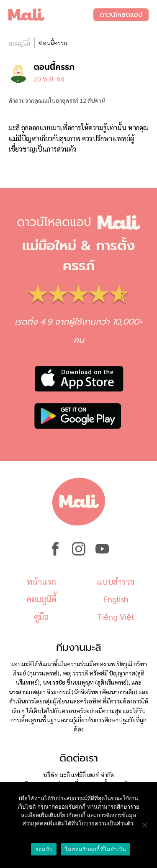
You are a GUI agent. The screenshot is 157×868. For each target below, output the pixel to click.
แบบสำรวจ (116, 581)
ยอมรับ (44, 849)
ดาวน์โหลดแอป (121, 15)
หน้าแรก (41, 581)
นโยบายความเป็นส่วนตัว (104, 824)
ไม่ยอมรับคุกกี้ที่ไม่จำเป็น (95, 849)
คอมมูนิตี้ (19, 43)
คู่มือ (41, 617)
